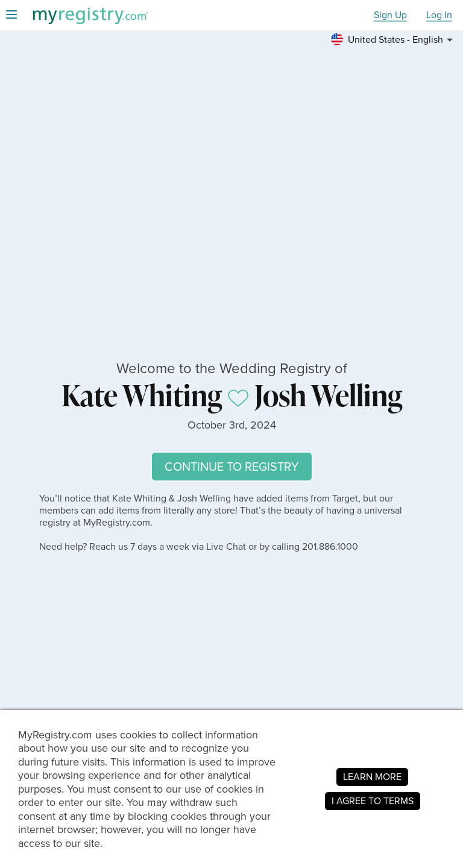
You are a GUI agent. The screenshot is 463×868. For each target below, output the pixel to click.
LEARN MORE (372, 777)
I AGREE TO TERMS (373, 801)
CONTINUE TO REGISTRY (232, 467)
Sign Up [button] (390, 15)
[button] (394, 40)
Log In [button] (439, 15)
